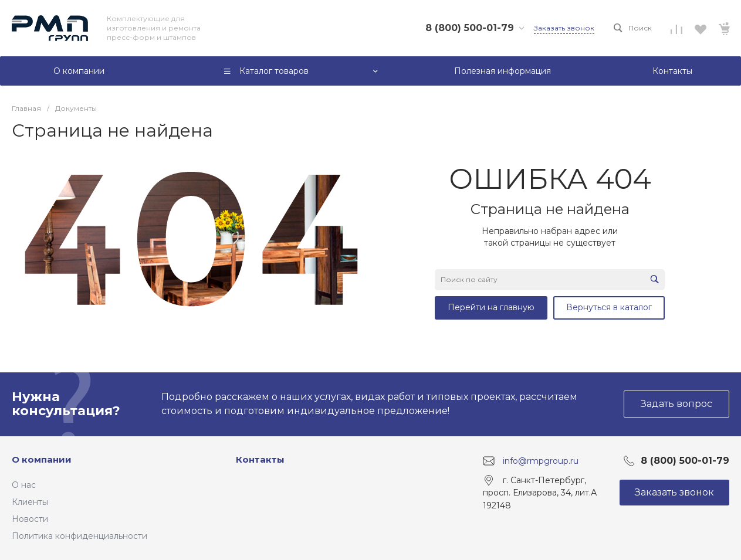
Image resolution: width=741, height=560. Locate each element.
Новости (30, 519)
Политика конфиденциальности (79, 536)
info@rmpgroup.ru (541, 460)
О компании (42, 459)
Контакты (260, 459)
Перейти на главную (491, 307)
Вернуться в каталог (609, 307)
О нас (24, 485)
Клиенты (30, 502)
